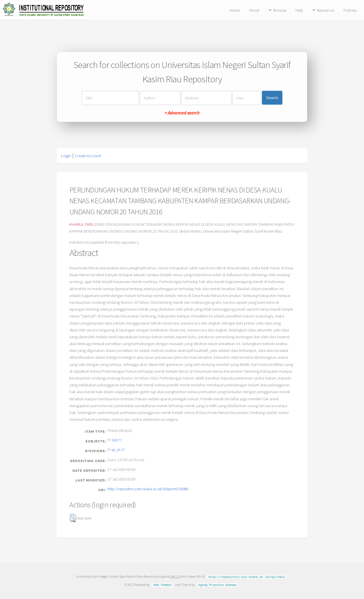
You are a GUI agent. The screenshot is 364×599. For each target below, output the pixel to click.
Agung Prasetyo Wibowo (217, 584)
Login (66, 156)
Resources (326, 10)
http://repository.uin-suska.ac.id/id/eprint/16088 (148, 489)
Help (299, 10)
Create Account (88, 156)
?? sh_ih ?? (116, 450)
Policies (350, 10)
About (254, 10)
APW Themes (162, 584)
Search (272, 98)
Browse (280, 10)
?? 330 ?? (114, 440)
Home (235, 10)
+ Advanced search (182, 112)
